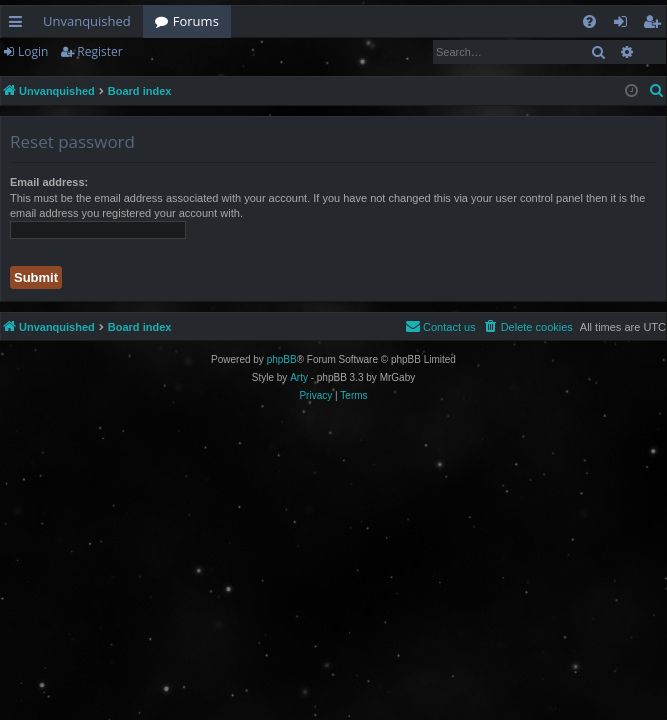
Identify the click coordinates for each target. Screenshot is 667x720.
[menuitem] (589, 21)
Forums (196, 21)
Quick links (19, 25)
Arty (299, 377)
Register (99, 51)
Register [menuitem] (656, 25)
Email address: (49, 182)
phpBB (282, 359)
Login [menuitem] (624, 25)
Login (33, 51)
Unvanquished (87, 21)
